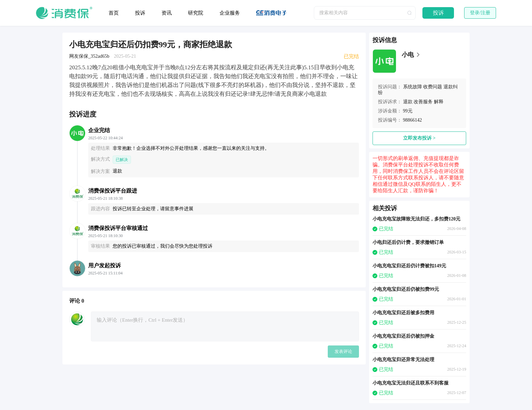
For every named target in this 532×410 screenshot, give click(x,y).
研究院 (196, 13)
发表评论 (343, 351)
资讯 (167, 13)
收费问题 (433, 87)
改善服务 (423, 102)
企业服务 (230, 13)
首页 (114, 13)
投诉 (140, 13)
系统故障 (413, 87)
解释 (439, 102)
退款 (408, 102)
